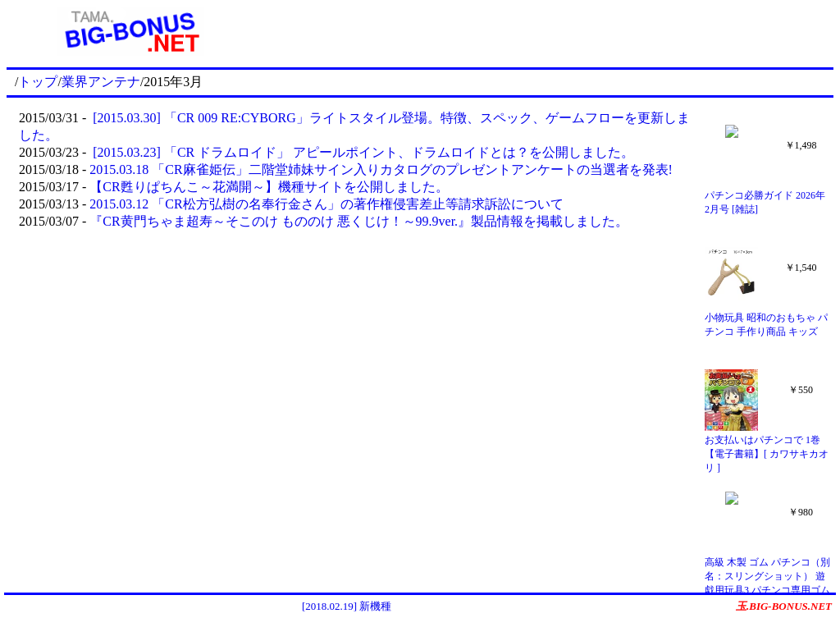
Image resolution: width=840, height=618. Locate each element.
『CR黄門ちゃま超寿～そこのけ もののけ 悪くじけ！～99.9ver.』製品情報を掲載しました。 (359, 221)
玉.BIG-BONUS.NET (784, 606)
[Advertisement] (544, 31)
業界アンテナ (101, 82)
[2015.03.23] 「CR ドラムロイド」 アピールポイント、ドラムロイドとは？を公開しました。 (362, 152)
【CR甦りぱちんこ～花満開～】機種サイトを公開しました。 (269, 187)
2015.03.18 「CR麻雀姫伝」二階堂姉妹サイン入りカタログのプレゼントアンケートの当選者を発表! (381, 169)
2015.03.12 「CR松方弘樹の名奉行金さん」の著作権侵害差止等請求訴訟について (326, 204)
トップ (38, 82)
